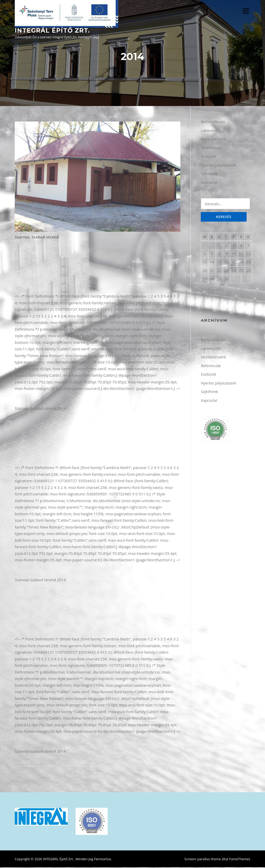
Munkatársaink (213, 140)
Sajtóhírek (209, 174)
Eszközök (208, 157)
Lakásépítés (211, 131)
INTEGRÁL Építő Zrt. (52, 31)
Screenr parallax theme (203, 860)
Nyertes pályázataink (218, 166)
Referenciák (211, 148)
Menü (246, 11)
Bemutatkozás (213, 122)
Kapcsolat (209, 183)
